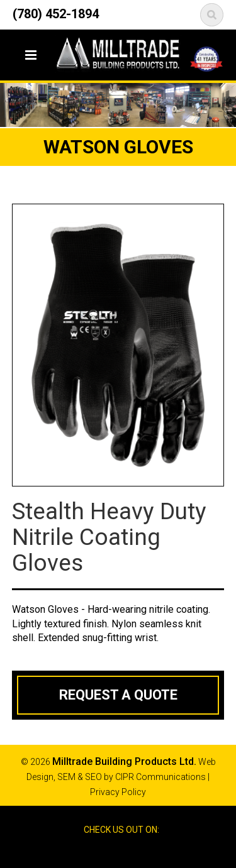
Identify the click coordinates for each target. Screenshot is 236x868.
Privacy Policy (118, 792)
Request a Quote (118, 695)
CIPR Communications (160, 777)
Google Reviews (129, 852)
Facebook (106, 852)
